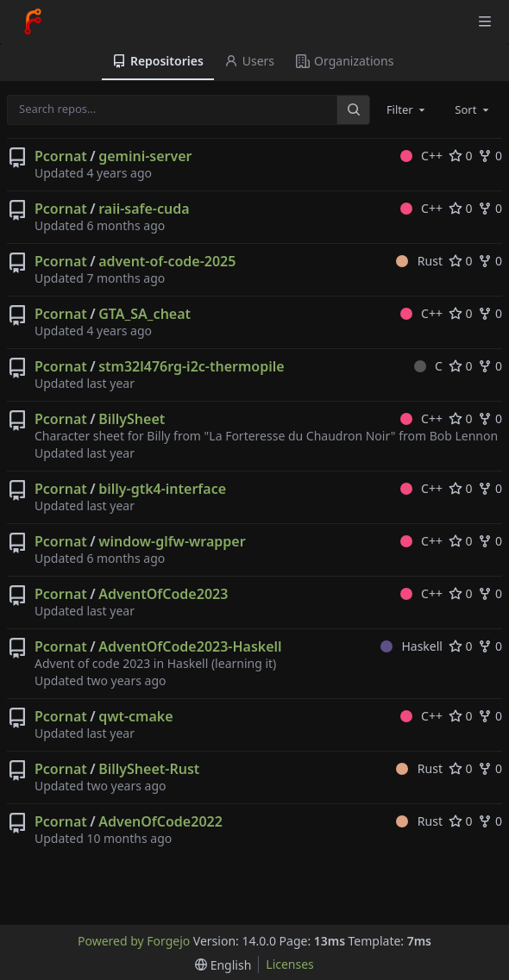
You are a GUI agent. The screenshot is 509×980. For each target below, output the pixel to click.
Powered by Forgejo (134, 941)
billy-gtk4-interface (162, 489)
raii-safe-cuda (144, 209)
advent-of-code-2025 (167, 261)
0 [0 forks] (490, 156)
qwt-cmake (135, 716)
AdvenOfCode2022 (160, 821)
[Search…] (353, 110)
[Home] (33, 22)
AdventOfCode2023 (163, 594)
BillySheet (132, 419)
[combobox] (407, 109)
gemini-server (145, 156)
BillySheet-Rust (149, 769)
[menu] (223, 965)
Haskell (412, 646)
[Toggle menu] (485, 22)
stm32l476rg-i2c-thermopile (191, 366)
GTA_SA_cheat (145, 314)
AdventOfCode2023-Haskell (190, 646)
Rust (419, 261)
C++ (421, 156)
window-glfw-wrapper (172, 541)
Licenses (290, 964)
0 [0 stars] (461, 156)
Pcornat (61, 156)
